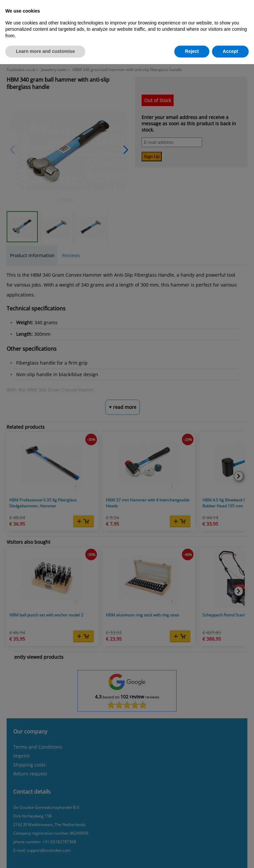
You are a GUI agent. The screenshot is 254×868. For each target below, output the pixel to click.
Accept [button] (230, 51)
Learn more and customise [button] (45, 51)
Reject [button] (192, 51)
